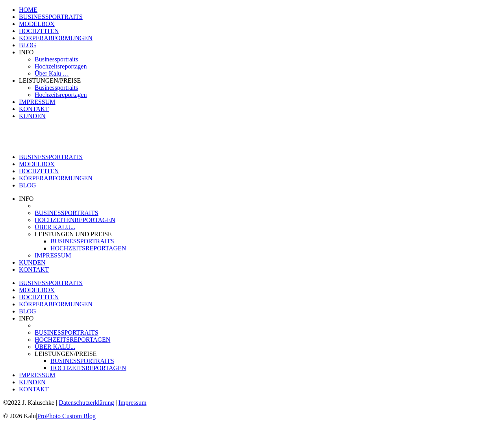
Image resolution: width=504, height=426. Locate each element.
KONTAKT (34, 109)
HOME (28, 10)
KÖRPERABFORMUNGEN (56, 38)
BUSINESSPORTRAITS (51, 17)
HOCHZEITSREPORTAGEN (88, 248)
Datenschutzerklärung (86, 403)
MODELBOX (37, 24)
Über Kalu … (52, 73)
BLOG (28, 45)
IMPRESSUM (37, 102)
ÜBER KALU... (55, 227)
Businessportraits (56, 59)
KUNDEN (32, 116)
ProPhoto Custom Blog (66, 416)
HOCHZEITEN (39, 31)
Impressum (132, 403)
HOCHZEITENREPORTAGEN (75, 220)
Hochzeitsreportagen (61, 66)
